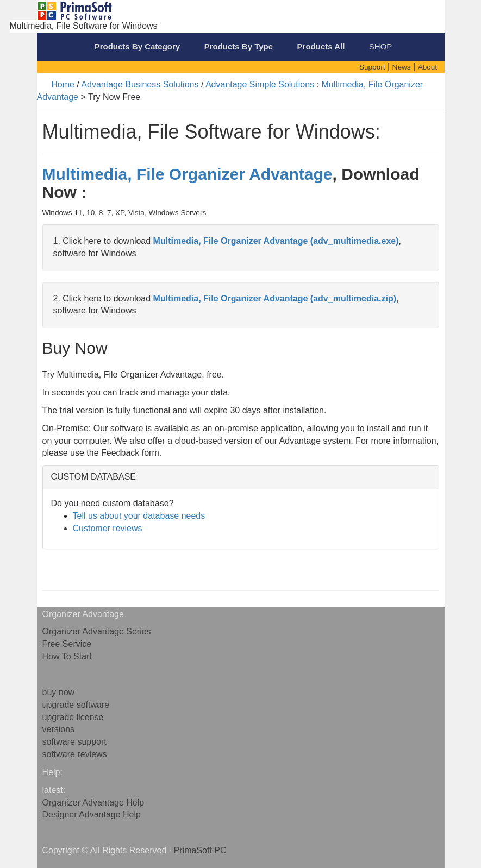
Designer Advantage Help (92, 814)
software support (74, 742)
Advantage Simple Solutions (260, 84)
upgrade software (76, 705)
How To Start (67, 656)
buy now (59, 692)
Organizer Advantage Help (93, 803)
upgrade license (73, 717)
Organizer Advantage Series (97, 631)
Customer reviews (108, 528)
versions (59, 729)
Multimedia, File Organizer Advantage (188, 174)
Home (63, 84)
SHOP (381, 46)
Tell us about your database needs (139, 516)
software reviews (75, 754)
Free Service (67, 644)
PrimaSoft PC (200, 850)
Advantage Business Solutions (140, 84)
